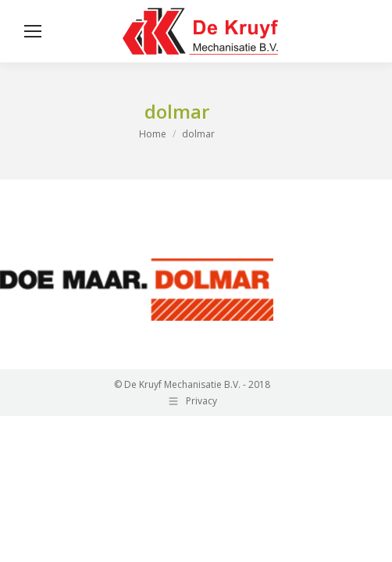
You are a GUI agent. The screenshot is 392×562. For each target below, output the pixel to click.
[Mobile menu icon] (33, 31)
